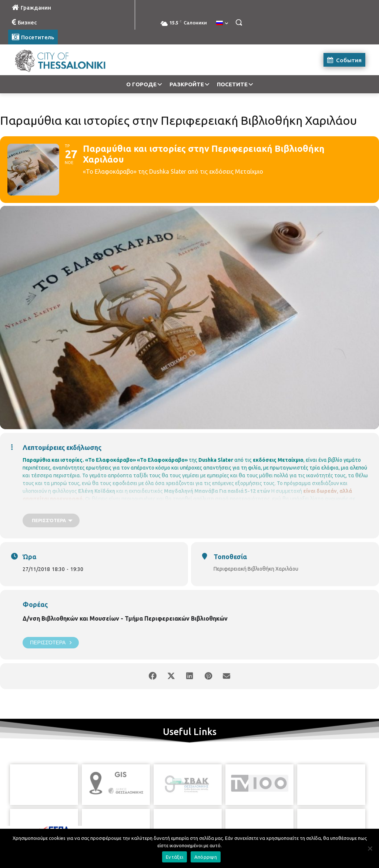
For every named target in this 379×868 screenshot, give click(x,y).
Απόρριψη (206, 857)
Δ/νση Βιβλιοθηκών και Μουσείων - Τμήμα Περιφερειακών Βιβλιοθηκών (125, 618)
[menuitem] (222, 23)
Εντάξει (175, 857)
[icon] (223, 827)
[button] (239, 22)
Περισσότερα (51, 643)
